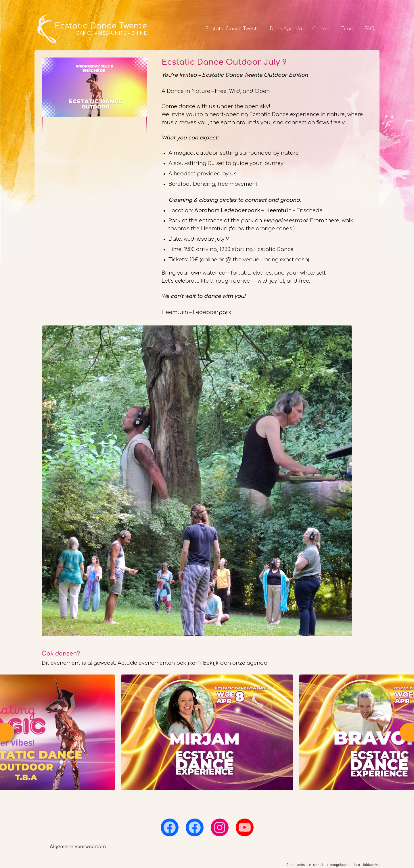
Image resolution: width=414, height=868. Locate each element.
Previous (7, 732)
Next (407, 732)
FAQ (369, 29)
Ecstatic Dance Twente (232, 29)
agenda (257, 663)
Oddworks (371, 865)
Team (348, 29)
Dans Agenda (286, 29)
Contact (322, 29)
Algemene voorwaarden (78, 847)
